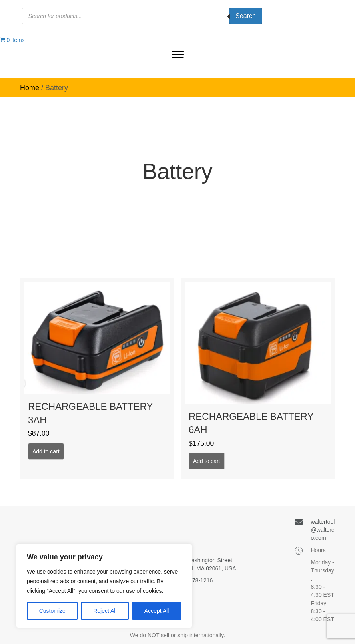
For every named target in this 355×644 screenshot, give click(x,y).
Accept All (157, 611)
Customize (52, 611)
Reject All (105, 611)
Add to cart (46, 451)
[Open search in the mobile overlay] (142, 16)
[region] (104, 586)
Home (30, 88)
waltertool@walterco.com (323, 530)
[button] (178, 55)
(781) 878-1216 (194, 580)
